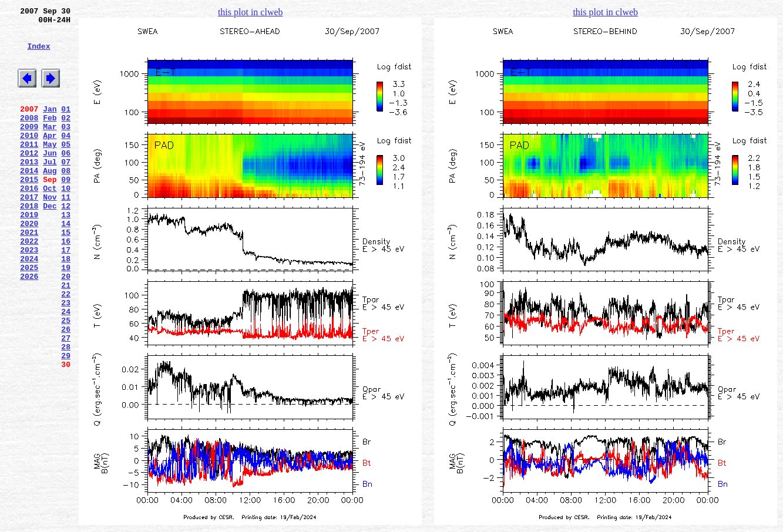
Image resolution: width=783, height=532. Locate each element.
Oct (50, 221)
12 (66, 243)
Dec (50, 243)
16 (66, 285)
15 (66, 274)
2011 (29, 169)
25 (66, 380)
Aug (50, 200)
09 (66, 211)
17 (66, 295)
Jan (50, 126)
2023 (29, 295)
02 (66, 137)
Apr (50, 158)
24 (66, 369)
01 (66, 126)
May (50, 169)
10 (66, 221)
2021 (29, 274)
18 (66, 306)
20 (66, 327)
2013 (29, 190)
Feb (50, 137)
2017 (29, 232)
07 (66, 190)
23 (66, 359)
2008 (29, 137)
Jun (50, 179)
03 (66, 147)
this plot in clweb (251, 12)
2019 (29, 253)
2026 (29, 327)
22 (66, 348)
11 (66, 232)
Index (38, 55)
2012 (29, 179)
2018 (29, 243)
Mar (50, 147)
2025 (29, 316)
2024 (29, 306)
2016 (29, 221)
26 (66, 390)
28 (66, 412)
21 (66, 338)
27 (66, 401)
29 (66, 422)
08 (66, 200)
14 (66, 264)
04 (66, 158)
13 (66, 253)
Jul (50, 190)
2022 (29, 285)
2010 (29, 158)
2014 (29, 200)
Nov (50, 232)
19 (66, 316)
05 (66, 169)
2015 (29, 211)
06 (66, 179)
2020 (29, 264)
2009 (29, 147)
